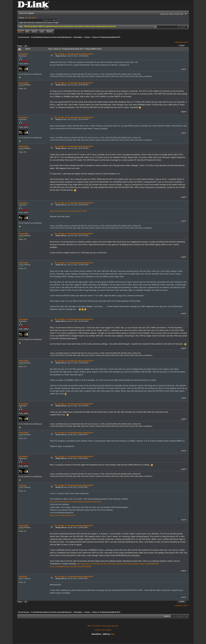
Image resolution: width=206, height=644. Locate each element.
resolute (23, 485)
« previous (178, 42)
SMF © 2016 (101, 626)
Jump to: (167, 616)
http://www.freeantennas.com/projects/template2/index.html (75, 502)
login (26, 18)
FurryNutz (23, 54)
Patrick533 (24, 83)
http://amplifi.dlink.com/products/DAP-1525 (68, 211)
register (34, 18)
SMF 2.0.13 (91, 626)
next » (186, 42)
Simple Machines (113, 626)
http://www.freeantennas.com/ (63, 515)
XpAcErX (23, 577)
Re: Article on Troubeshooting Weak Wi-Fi (74, 54)
